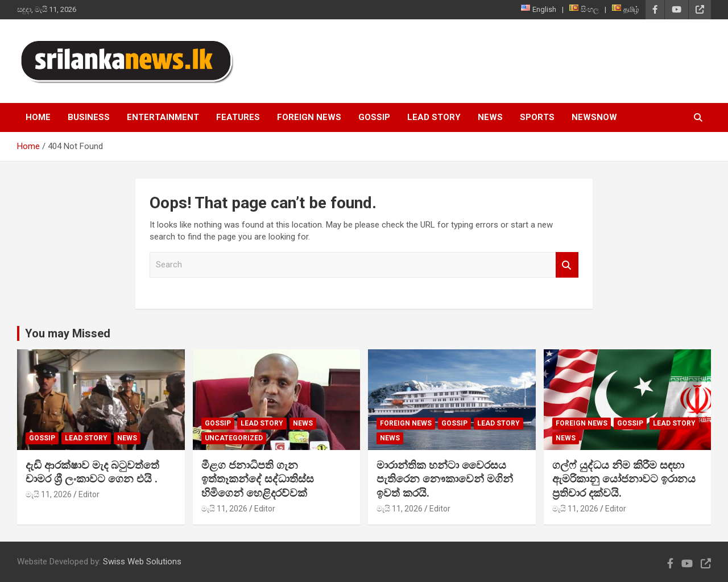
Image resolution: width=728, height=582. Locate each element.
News (490, 117)
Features (238, 117)
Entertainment (163, 117)
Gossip (374, 117)
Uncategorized (234, 438)
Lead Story (434, 117)
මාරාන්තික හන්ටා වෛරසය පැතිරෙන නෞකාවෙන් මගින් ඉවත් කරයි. (445, 479)
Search (567, 265)
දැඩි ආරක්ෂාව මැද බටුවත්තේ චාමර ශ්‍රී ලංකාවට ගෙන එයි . (92, 472)
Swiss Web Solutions (142, 562)
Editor (89, 494)
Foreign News (309, 117)
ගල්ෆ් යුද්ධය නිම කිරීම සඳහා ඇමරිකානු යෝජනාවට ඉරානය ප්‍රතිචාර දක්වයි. (624, 479)
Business (89, 117)
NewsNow (594, 117)
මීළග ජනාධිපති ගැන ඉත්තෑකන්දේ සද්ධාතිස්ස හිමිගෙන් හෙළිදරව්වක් (258, 479)
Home (38, 117)
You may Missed (68, 333)
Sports (537, 117)
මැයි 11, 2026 (49, 494)
